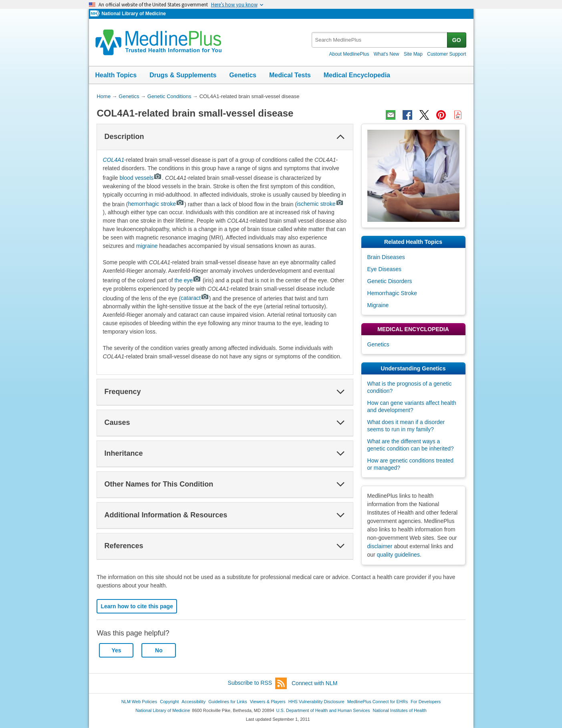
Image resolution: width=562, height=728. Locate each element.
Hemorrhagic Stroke (392, 293)
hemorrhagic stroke (156, 204)
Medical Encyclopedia (357, 75)
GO (457, 40)
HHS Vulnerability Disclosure (316, 702)
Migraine (378, 305)
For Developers (426, 702)
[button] (340, 137)
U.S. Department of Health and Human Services (323, 710)
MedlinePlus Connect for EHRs (378, 702)
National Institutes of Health (400, 710)
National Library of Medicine (133, 14)
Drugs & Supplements (183, 75)
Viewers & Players (268, 702)
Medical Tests (290, 75)
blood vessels (141, 178)
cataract (195, 298)
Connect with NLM (314, 683)
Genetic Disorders (390, 281)
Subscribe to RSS (258, 683)
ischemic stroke (320, 204)
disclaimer (380, 546)
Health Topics (116, 75)
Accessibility (193, 702)
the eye (188, 280)
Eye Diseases (385, 269)
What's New (387, 54)
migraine (147, 246)
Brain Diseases (386, 257)
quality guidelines (398, 555)
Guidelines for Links (228, 702)
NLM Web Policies (139, 702)
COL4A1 (113, 160)
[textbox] (380, 40)
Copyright (169, 702)
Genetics (243, 75)
